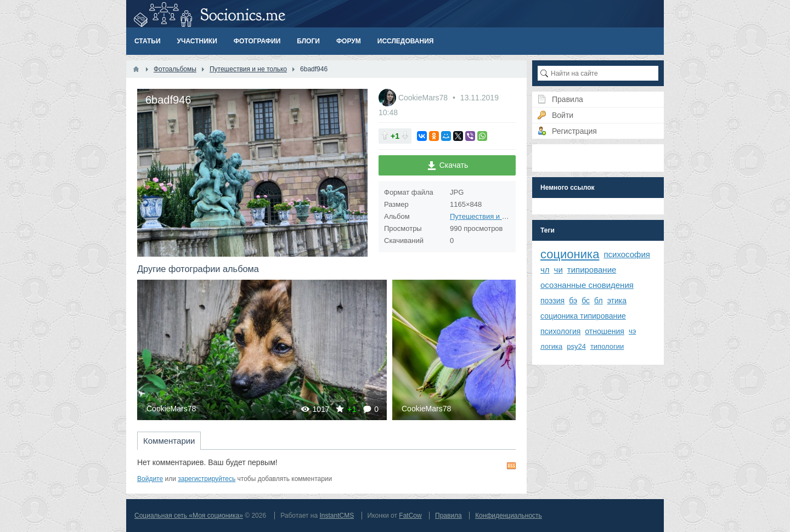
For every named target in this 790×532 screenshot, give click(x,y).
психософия (627, 254)
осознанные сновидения (587, 285)
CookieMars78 (424, 98)
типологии (607, 346)
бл (599, 301)
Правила (448, 516)
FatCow (410, 516)
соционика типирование (583, 316)
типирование (592, 270)
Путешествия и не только (492, 216)
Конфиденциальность (509, 516)
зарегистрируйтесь (207, 479)
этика (617, 301)
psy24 (576, 346)
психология (560, 331)
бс (586, 301)
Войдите (150, 479)
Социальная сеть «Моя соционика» (189, 516)
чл (545, 270)
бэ (573, 301)
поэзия (552, 301)
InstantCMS (337, 516)
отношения (605, 331)
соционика (570, 254)
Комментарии (169, 441)
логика (551, 346)
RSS (511, 466)
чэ (632, 331)
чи (558, 270)
